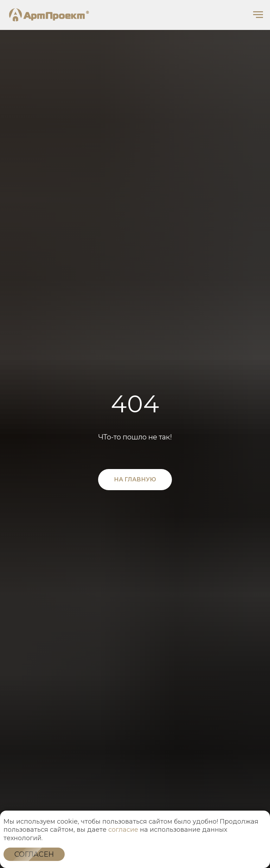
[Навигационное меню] (258, 15)
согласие (123, 830)
